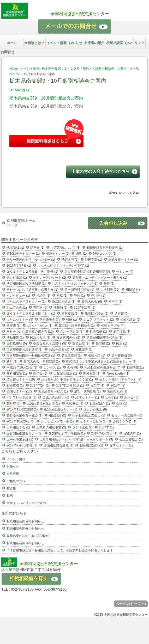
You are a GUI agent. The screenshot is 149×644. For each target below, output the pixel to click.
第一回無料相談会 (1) (79, 290)
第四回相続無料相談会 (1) (104, 338)
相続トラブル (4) (113, 326)
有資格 (11, 488)
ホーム (12, 43)
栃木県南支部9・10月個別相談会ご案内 (46, 98)
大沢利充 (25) (110, 290)
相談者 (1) (43, 296)
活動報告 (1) (15, 338)
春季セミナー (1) (121, 445)
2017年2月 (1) (40, 385)
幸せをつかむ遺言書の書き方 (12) (30, 332)
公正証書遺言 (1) (131, 439)
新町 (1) (12, 361)
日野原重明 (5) (17, 344)
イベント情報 (57, 43)
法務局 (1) (61, 308)
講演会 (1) (37, 248)
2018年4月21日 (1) (104, 433)
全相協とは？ (34, 43)
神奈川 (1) (14, 326)
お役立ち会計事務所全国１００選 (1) (67, 379)
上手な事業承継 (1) (20, 439)
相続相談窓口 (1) (91, 445)
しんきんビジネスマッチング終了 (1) (63, 266)
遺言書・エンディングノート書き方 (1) (100, 278)
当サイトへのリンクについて (27, 503)
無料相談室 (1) (17, 373)
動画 (10, 496)
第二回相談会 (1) (64, 302)
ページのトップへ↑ (131, 604)
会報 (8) (73, 367)
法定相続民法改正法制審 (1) (26, 284)
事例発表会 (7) (50, 320)
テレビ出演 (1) (17, 278)
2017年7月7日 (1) (19, 266)
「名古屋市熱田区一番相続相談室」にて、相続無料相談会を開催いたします (60, 550)
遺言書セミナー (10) (21, 379)
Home (14, 69)
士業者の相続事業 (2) (51, 427)
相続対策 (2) (57, 415)
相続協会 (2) (75, 403)
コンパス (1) (52, 367)
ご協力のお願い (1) (56, 397)
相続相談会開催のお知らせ (25, 521)
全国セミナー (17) (19, 391)
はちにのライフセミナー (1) (26, 302)
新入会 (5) (131, 397)
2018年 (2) (118, 385)
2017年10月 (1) (85, 308)
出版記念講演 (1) (65, 373)
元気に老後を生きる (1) (43, 403)
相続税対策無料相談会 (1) (105, 248)
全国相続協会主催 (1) (58, 445)
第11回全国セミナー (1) (60, 409)
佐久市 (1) (97, 385)
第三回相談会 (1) (97, 314)
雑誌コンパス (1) (105, 254)
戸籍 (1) (62, 296)
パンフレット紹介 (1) (21, 397)
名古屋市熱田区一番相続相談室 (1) (31, 355)
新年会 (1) (40, 373)
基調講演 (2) (70, 260)
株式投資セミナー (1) (123, 260)
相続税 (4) (133, 290)
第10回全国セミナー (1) (23, 254)
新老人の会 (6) (92, 302)
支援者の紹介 (94, 43)
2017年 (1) (106, 427)
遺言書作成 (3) (122, 355)
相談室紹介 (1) (100, 403)
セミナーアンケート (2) (50, 278)
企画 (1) (122, 403)
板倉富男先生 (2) (68, 338)
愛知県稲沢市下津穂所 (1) (67, 433)
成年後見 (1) (122, 332)
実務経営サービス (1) (53, 391)
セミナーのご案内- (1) (127, 415)
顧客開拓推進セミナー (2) (25, 433)
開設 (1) (81, 254)
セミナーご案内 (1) (93, 421)
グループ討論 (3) (72, 332)
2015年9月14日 (21, 90)
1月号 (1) (112, 397)
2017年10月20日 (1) (20, 421)
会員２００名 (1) (124, 421)
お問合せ (8, 52)
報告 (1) (109, 284)
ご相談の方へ (16, 481)
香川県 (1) (98, 296)
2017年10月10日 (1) (70, 385)
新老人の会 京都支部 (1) (42, 361)
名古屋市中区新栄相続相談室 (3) (87, 272)
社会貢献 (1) (98, 332)
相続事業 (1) (135, 367)
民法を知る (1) (59, 349)
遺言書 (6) (122, 314)
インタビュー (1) (18, 296)
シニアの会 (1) (17, 308)
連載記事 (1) (84, 349)
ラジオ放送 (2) (82, 427)
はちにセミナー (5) (20, 320)
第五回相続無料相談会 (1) (77, 326)
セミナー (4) (125, 272)
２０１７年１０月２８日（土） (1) (31, 314)
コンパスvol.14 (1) (40, 326)
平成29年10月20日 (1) (22, 367)
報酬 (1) (71, 320)
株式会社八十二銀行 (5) (50, 344)
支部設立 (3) (81, 344)
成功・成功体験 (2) (87, 391)
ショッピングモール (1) (57, 421)
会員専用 (13, 474)
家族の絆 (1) (132, 433)
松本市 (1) (115, 302)
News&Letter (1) (118, 373)
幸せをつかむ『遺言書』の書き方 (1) (32, 290)
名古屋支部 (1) (71, 355)
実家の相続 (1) (117, 391)
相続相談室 (115, 43)
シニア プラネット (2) (99, 320)
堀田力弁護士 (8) (95, 409)
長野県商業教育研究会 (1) (25, 415)
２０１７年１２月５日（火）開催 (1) (32, 272)
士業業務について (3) (65, 248)
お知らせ (75, 43)
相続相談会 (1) (130, 320)
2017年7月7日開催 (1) (22, 445)
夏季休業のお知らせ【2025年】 (29, 536)
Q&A (129, 43)
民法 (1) (122, 344)
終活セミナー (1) (87, 397)
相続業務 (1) (15, 385)
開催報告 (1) (92, 373)
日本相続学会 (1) (18, 427)
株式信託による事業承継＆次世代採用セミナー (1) (101, 361)
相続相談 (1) (97, 355)
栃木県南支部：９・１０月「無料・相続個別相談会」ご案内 (84, 69)
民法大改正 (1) (40, 338)
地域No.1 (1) (15, 248)
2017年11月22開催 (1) (22, 409)
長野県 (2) (103, 344)
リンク (139, 43)
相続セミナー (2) (58, 254)
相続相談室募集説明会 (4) (102, 367)
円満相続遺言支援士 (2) (89, 415)
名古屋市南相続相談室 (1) (25, 349)
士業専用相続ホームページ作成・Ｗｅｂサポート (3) (76, 439)
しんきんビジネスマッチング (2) (75, 284)
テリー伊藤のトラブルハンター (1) (31, 260)
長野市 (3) (14, 403)
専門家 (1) (40, 308)
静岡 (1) (79, 296)
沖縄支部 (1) (93, 260)
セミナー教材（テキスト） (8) (120, 379)
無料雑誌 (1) (70, 314)
